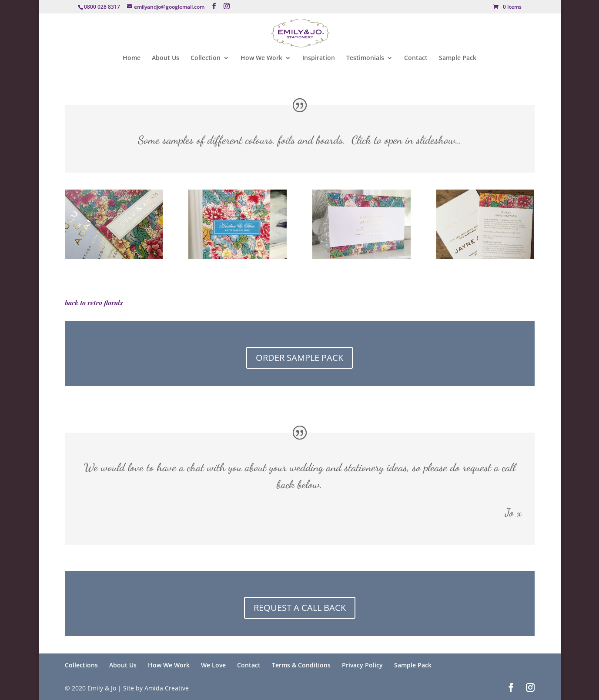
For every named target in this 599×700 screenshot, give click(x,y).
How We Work (261, 58)
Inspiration (319, 58)
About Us (166, 58)
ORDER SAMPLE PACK (299, 358)
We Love (213, 665)
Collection (206, 58)
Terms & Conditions (301, 665)
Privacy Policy (362, 665)
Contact (416, 58)
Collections (81, 665)
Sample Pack (458, 58)
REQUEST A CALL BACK (300, 608)
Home (132, 58)
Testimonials (365, 58)
